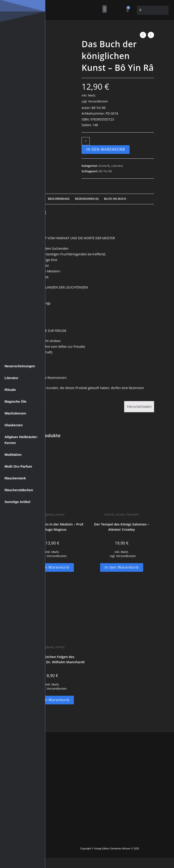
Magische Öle (16, 401)
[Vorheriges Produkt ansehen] (143, 35)
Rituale (10, 390)
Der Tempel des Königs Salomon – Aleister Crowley (122, 527)
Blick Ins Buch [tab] (115, 199)
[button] (105, 9)
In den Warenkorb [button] (52, 567)
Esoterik (104, 166)
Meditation (13, 455)
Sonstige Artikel (17, 502)
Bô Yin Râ (105, 171)
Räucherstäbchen (19, 490)
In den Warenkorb (106, 149)
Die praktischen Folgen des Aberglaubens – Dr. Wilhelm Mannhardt (52, 659)
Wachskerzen (15, 413)
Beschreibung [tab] (59, 199)
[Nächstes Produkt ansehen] (151, 35)
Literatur (11, 378)
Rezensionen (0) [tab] (87, 199)
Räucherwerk (15, 478)
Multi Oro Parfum (18, 466)
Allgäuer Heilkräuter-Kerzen (21, 440)
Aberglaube (47, 514)
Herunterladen (139, 407)
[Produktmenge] (86, 141)
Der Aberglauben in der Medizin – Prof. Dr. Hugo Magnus (52, 527)
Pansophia (133, 514)
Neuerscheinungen (20, 366)
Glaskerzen (14, 425)
